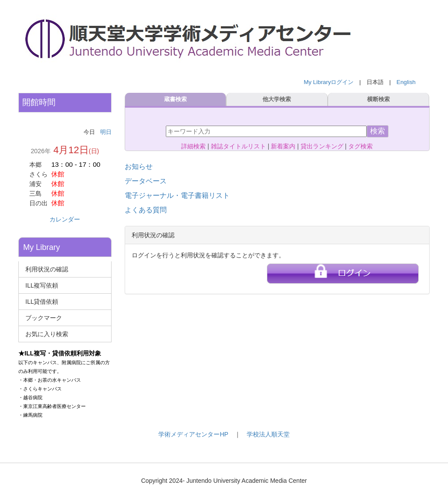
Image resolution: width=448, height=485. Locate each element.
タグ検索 (360, 146)
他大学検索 (277, 99)
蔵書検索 (175, 99)
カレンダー (65, 219)
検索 (378, 131)
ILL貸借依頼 (42, 302)
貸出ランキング (322, 146)
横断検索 (379, 99)
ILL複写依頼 (42, 285)
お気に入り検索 (47, 334)
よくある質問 (146, 210)
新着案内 (283, 146)
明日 (106, 132)
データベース (146, 181)
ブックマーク (44, 318)
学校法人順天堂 (268, 434)
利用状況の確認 (47, 269)
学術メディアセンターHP (193, 434)
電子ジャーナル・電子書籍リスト (177, 195)
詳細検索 (193, 146)
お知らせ (139, 167)
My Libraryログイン (329, 82)
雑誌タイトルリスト (238, 146)
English (406, 82)
